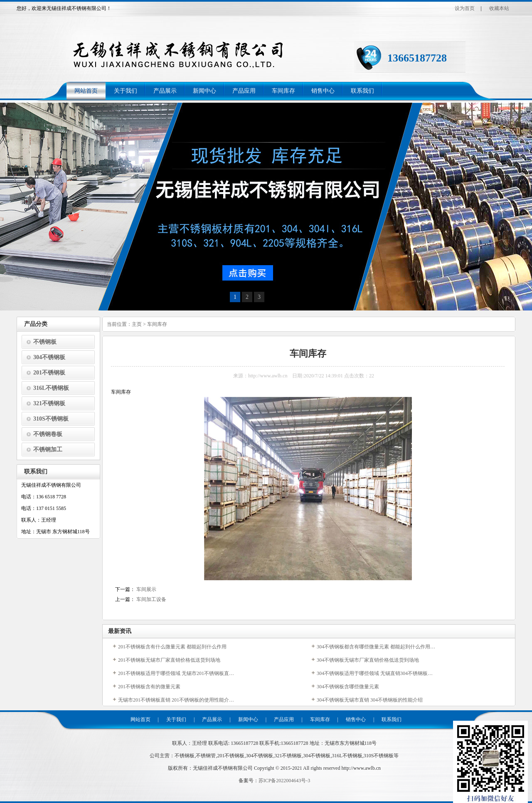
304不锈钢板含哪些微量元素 (348, 687)
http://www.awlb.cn (361, 768)
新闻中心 (204, 91)
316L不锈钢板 (51, 388)
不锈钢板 (45, 342)
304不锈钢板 (49, 357)
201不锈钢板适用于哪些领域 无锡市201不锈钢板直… (176, 673)
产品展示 (165, 91)
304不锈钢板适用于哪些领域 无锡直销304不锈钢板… (375, 673)
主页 (137, 324)
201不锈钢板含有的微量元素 (149, 687)
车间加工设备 (151, 599)
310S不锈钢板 (51, 419)
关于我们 (126, 91)
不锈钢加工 (48, 450)
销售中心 (323, 91)
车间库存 (283, 91)
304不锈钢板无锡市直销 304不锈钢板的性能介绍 (370, 700)
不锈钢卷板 (48, 434)
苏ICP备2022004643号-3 (284, 781)
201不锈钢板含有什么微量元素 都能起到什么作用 (172, 647)
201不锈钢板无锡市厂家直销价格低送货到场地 (169, 660)
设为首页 (465, 8)
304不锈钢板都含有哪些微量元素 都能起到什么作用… (376, 647)
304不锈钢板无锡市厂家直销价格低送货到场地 (368, 660)
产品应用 (244, 91)
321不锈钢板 (49, 403)
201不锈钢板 (49, 373)
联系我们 (362, 91)
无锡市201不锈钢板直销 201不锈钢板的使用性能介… (176, 700)
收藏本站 (499, 8)
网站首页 (86, 91)
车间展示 (146, 589)
